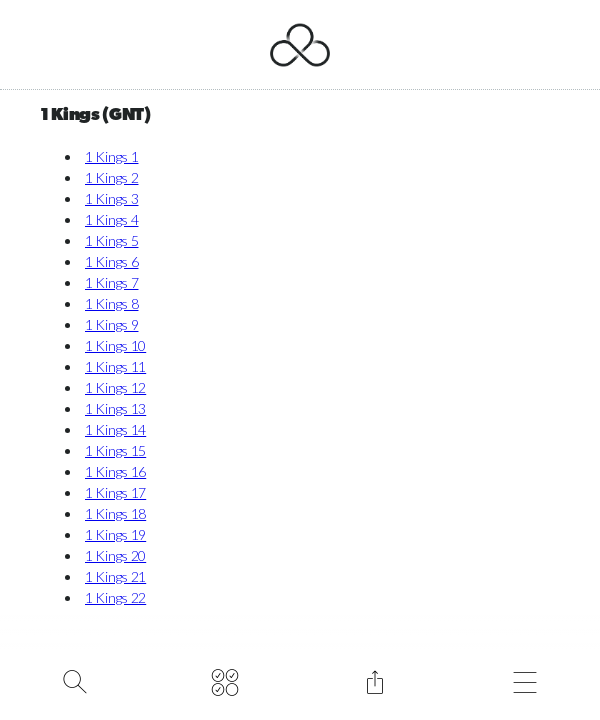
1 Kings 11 (115, 366)
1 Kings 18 (115, 513)
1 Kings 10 (115, 345)
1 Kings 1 (111, 156)
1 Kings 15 (115, 450)
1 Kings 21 (115, 576)
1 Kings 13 (115, 408)
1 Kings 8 (111, 303)
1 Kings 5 (111, 240)
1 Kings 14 (115, 429)
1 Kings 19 (115, 534)
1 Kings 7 (111, 282)
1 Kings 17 (115, 492)
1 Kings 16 (115, 471)
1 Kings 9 (111, 324)
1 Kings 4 (111, 219)
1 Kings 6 (111, 261)
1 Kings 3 (111, 198)
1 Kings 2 (111, 177)
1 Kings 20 (115, 555)
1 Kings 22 (115, 597)
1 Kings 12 (115, 387)
